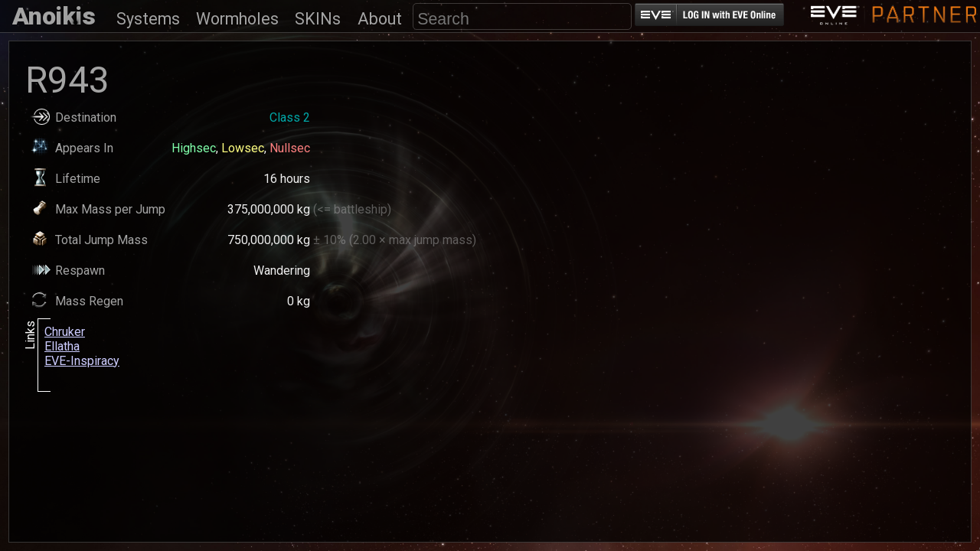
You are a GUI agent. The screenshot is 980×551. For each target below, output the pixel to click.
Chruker (65, 332)
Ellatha (62, 346)
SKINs (318, 19)
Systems (148, 19)
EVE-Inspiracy (82, 361)
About (380, 19)
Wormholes (237, 19)
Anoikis (54, 16)
